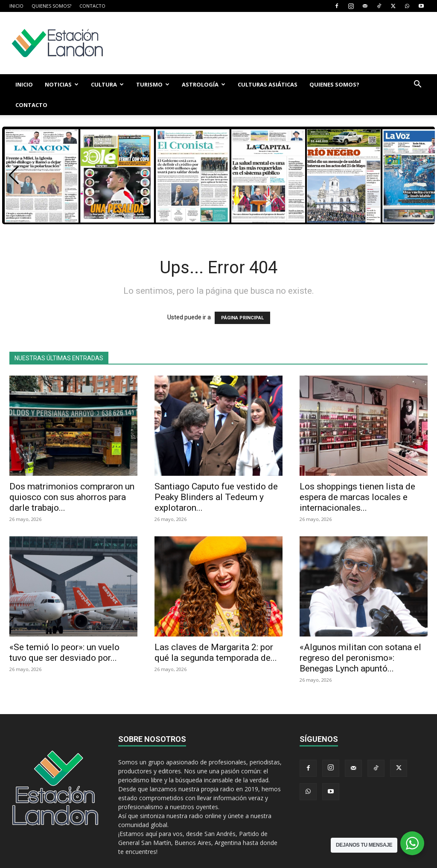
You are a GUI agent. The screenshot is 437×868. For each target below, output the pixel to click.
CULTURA (107, 84)
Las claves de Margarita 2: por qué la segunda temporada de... (216, 632)
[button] (417, 85)
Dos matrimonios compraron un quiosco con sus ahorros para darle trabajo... (72, 477)
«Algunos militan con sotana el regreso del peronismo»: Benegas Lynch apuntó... (360, 637)
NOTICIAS (62, 84)
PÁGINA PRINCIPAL (242, 297)
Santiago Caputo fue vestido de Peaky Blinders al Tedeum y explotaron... (216, 477)
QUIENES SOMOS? (51, 6)
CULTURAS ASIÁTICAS (268, 84)
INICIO (16, 6)
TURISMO (153, 84)
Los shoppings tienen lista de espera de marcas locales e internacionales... (357, 477)
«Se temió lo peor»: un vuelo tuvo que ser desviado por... (64, 632)
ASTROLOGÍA (204, 84)
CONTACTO (92, 6)
